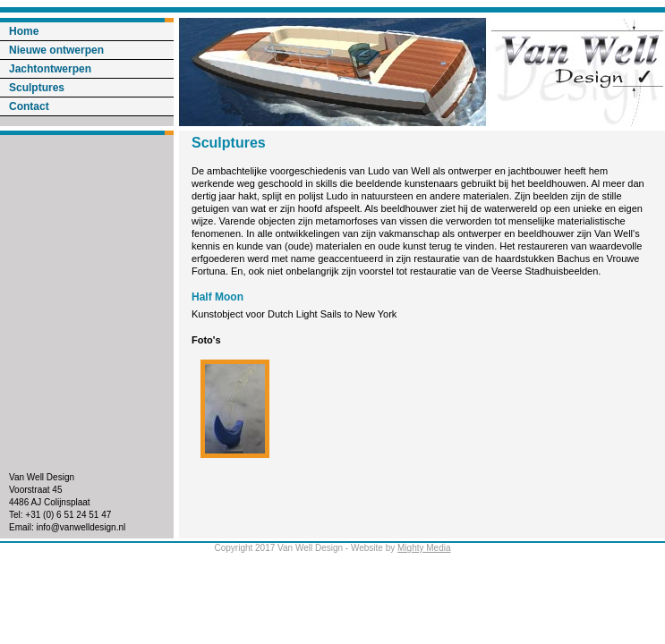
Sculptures (37, 88)
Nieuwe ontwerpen (56, 50)
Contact (29, 106)
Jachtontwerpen (50, 69)
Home (24, 31)
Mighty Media (424, 548)
